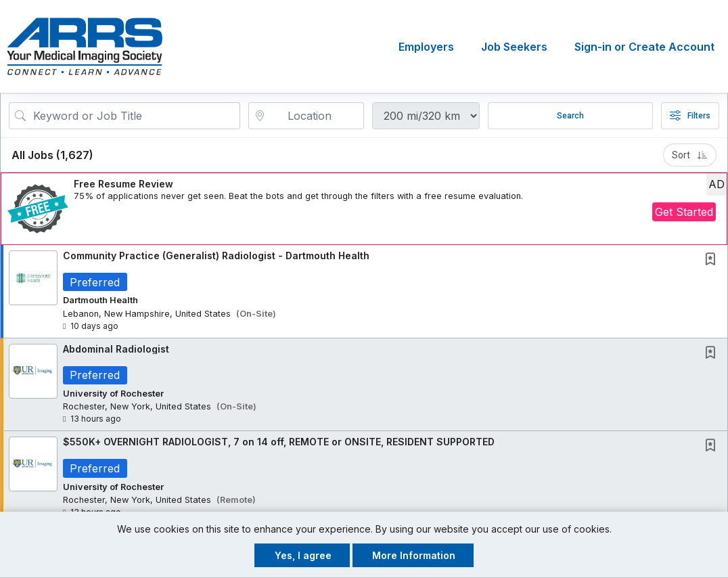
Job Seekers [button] (514, 47)
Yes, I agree (303, 555)
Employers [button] (426, 47)
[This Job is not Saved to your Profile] (713, 260)
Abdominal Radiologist (116, 349)
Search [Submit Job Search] (570, 116)
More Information (414, 555)
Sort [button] (690, 155)
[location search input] (316, 116)
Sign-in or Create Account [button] (644, 47)
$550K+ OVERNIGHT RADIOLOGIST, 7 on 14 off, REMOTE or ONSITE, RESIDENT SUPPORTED (279, 442)
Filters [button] (690, 116)
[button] (364, 209)
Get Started (684, 212)
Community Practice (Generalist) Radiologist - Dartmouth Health (216, 255)
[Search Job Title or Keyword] (134, 116)
